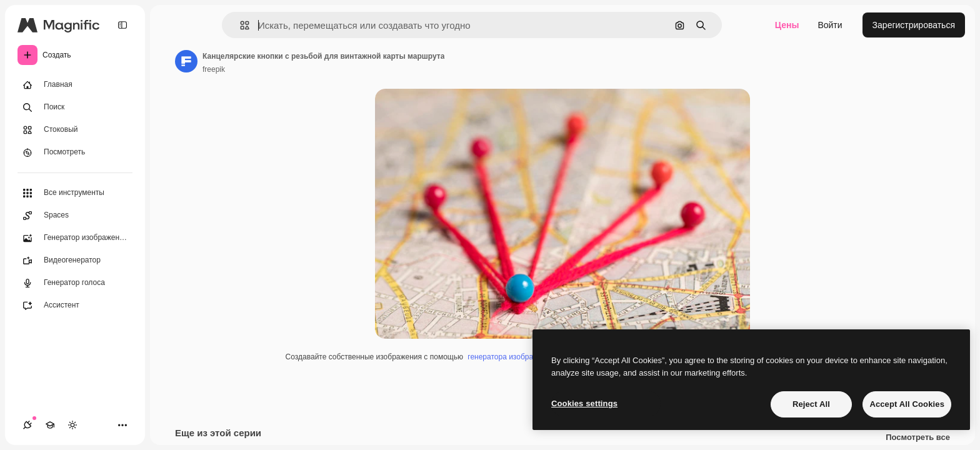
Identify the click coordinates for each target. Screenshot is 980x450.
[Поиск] (75, 107)
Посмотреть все (918, 437)
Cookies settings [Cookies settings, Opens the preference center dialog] (584, 403)
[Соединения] (27, 425)
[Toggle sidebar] (122, 25)
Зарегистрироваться (914, 25)
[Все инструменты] (75, 193)
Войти (830, 25)
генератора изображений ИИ (517, 357)
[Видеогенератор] (75, 261)
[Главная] (75, 85)
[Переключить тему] (72, 425)
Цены (787, 25)
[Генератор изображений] (75, 238)
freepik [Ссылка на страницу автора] (214, 69)
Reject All (811, 404)
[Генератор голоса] (75, 283)
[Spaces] (75, 216)
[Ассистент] (75, 306)
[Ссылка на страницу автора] (186, 61)
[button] (240, 25)
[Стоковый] (75, 130)
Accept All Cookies (907, 404)
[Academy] (50, 425)
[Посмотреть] (75, 152)
